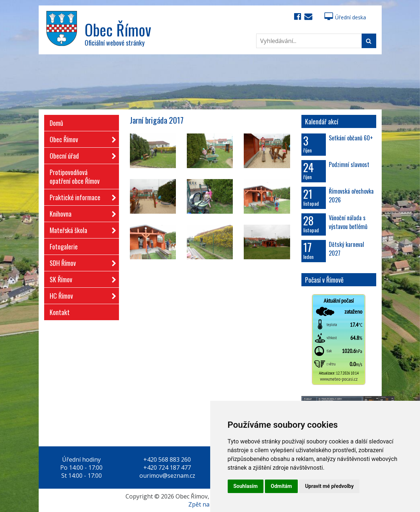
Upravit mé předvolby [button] (329, 486)
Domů (56, 123)
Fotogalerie (64, 247)
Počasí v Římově (324, 280)
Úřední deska (345, 17)
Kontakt (60, 312)
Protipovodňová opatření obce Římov (75, 177)
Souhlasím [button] (246, 486)
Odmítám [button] (281, 486)
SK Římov (81, 278)
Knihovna (81, 212)
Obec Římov (81, 138)
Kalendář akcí (322, 121)
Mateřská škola (81, 229)
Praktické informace (81, 196)
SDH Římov (81, 262)
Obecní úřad (81, 154)
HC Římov (81, 294)
